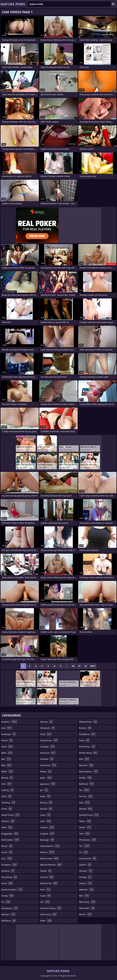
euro (7, 858)
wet (84, 896)
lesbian (47, 827)
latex (45, 815)
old (45, 902)
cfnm (7, 796)
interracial (48, 765)
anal (7, 728)
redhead (87, 784)
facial (7, 883)
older (46, 921)
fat (6, 902)
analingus (9, 734)
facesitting (9, 877)
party (84, 740)
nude (46, 896)
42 (86, 666)
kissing (46, 802)
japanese (48, 784)
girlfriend (9, 921)
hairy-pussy (49, 740)
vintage (86, 877)
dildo (7, 827)
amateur (9, 722)
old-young (49, 914)
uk (84, 852)
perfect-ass (87, 747)
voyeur (86, 883)
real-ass (86, 765)
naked (46, 871)
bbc (6, 759)
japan (46, 778)
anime (7, 740)
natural (47, 877)
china (7, 809)
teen (85, 834)
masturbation (50, 846)
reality (86, 778)
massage (47, 840)
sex (84, 790)
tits (84, 846)
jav (44, 790)
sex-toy (86, 796)
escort (7, 852)
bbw (7, 765)
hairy (46, 734)
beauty (7, 778)
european (9, 865)
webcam (87, 889)
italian (46, 771)
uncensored (88, 858)
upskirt (85, 865)
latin (46, 821)
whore (86, 914)
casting (8, 790)
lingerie (47, 834)
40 (73, 666)
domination (10, 840)
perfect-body (88, 753)
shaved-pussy (89, 815)
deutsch (8, 821)
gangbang (10, 908)
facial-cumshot (12, 889)
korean (46, 809)
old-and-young (51, 908)
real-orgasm (89, 771)
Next (93, 666)
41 (79, 666)
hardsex (47, 759)
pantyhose (87, 734)
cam (7, 784)
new (46, 889)
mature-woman (51, 865)
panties (85, 728)
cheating (8, 802)
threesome (88, 840)
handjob (48, 747)
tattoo (85, 827)
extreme (8, 871)
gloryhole (48, 728)
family (8, 896)
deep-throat (11, 815)
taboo (85, 821)
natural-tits (49, 883)
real (84, 759)
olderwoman (88, 722)
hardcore (48, 753)
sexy (84, 802)
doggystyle (10, 834)
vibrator (86, 871)
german (8, 914)
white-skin (87, 908)
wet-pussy (87, 902)
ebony (7, 846)
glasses (47, 722)
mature (47, 852)
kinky (46, 796)
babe (7, 753)
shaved (86, 809)
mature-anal (49, 858)
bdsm (7, 771)
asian (7, 747)
